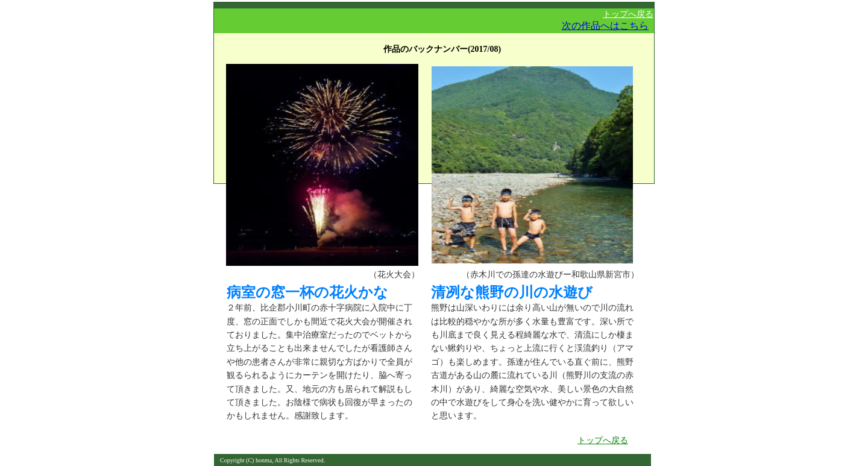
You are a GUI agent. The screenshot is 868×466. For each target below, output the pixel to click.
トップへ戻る (628, 14)
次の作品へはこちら (605, 26)
